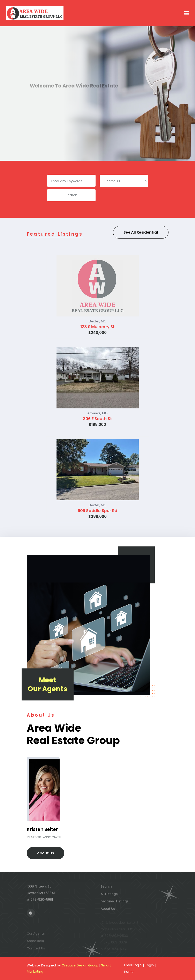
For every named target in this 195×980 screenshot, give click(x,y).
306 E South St (97, 419)
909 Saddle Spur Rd (97, 511)
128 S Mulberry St (98, 327)
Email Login (133, 965)
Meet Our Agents (48, 684)
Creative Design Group (80, 965)
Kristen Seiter (42, 829)
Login (150, 965)
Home (129, 972)
